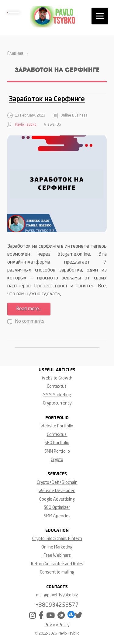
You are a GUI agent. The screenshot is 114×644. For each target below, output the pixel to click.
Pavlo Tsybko (26, 125)
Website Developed (57, 491)
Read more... (29, 309)
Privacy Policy (57, 625)
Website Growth (57, 378)
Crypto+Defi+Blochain (57, 483)
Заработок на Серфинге (47, 99)
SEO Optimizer (57, 508)
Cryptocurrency (57, 403)
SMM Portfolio (57, 452)
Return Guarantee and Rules (57, 564)
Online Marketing (57, 547)
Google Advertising (57, 499)
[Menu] (100, 16)
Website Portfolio (57, 426)
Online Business (74, 116)
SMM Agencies (57, 516)
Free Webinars (57, 556)
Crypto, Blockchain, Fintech (57, 539)
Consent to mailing (57, 572)
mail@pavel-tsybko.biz (57, 595)
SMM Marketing (57, 395)
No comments (29, 322)
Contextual (57, 387)
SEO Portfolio (57, 443)
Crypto (57, 460)
